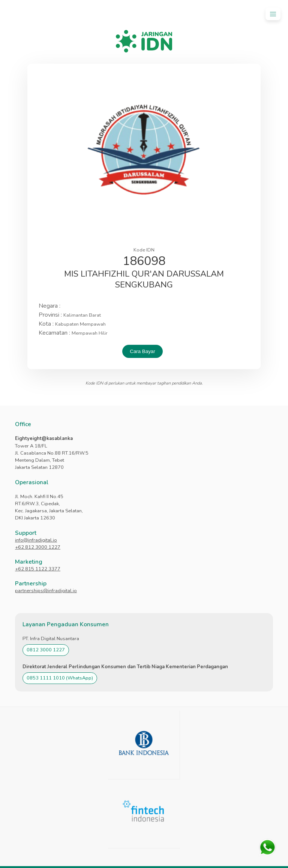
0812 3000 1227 (46, 650)
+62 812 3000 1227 (38, 547)
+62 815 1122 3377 (38, 569)
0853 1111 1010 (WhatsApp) (60, 678)
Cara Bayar (142, 351)
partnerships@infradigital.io (46, 591)
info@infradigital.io (36, 540)
